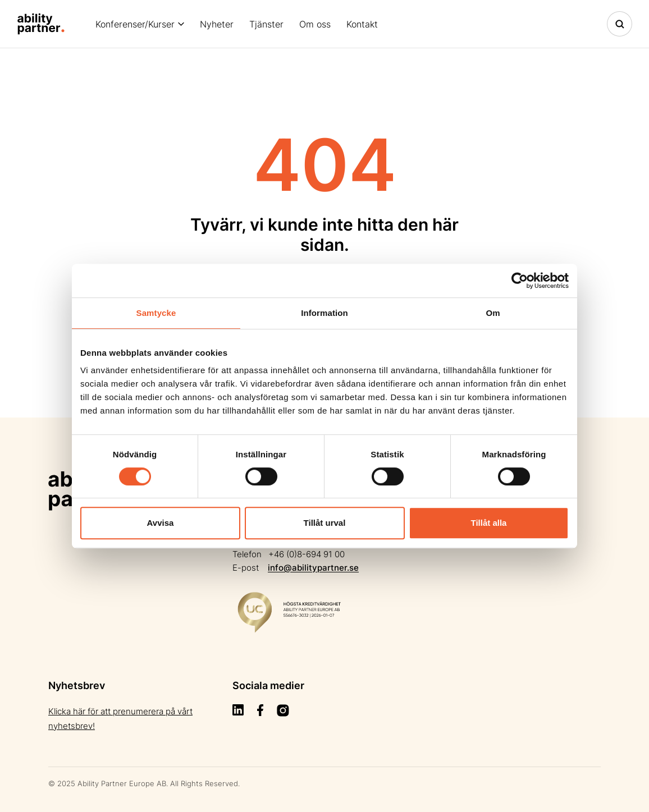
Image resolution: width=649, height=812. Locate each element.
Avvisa (161, 523)
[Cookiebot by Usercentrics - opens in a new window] (520, 281)
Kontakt (362, 24)
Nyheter (217, 24)
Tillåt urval (325, 523)
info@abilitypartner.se (313, 568)
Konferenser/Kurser (135, 24)
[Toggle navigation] (620, 24)
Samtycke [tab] (156, 313)
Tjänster (266, 24)
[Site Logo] (41, 24)
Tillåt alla (489, 523)
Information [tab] (324, 313)
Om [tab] (493, 313)
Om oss (315, 24)
